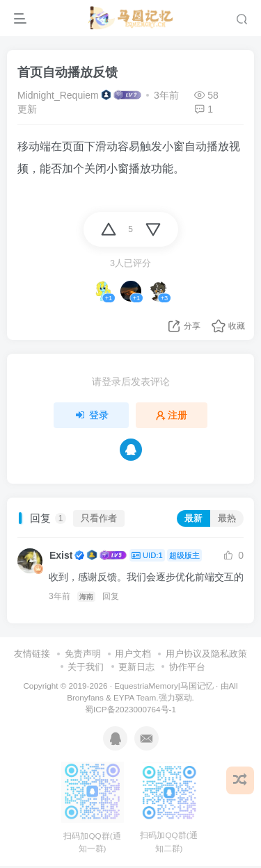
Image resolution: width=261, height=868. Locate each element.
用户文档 (133, 654)
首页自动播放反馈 (68, 72)
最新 (193, 518)
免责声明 (83, 654)
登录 (91, 415)
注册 (172, 415)
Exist (61, 555)
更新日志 (136, 667)
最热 (227, 518)
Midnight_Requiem (58, 95)
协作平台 (187, 667)
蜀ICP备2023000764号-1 (130, 709)
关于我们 (86, 667)
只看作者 (99, 518)
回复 (111, 596)
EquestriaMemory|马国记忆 (164, 686)
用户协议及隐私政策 (206, 654)
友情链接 (32, 654)
